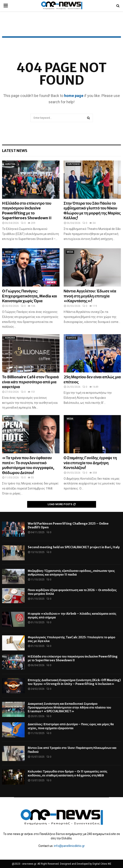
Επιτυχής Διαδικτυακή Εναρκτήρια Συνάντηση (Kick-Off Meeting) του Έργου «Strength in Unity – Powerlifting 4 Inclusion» (74, 682)
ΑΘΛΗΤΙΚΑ (10, 164)
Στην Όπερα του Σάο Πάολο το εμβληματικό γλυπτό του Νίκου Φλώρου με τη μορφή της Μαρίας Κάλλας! (92, 211)
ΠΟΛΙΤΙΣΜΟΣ (73, 164)
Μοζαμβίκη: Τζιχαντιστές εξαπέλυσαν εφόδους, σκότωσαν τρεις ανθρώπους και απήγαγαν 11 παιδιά (71, 573)
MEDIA (8, 252)
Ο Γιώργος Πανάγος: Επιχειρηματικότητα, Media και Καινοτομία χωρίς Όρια (30, 296)
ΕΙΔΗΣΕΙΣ (72, 338)
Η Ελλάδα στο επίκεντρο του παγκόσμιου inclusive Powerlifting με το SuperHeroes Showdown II (27, 211)
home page (74, 96)
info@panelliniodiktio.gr (69, 846)
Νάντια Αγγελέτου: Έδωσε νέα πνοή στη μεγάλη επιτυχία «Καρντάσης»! (90, 296)
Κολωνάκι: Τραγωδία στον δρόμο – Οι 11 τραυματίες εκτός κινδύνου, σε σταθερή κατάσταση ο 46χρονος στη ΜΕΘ (68, 773)
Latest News (15, 151)
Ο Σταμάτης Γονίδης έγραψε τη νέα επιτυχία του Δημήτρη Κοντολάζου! (90, 463)
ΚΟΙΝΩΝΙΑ (10, 338)
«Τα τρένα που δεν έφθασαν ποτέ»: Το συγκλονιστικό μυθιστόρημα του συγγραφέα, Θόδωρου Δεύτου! (28, 465)
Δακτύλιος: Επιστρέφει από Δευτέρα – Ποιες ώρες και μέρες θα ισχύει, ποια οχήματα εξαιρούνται (71, 726)
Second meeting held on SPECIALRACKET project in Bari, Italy (74, 547)
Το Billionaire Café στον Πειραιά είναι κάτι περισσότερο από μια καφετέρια (30, 382)
